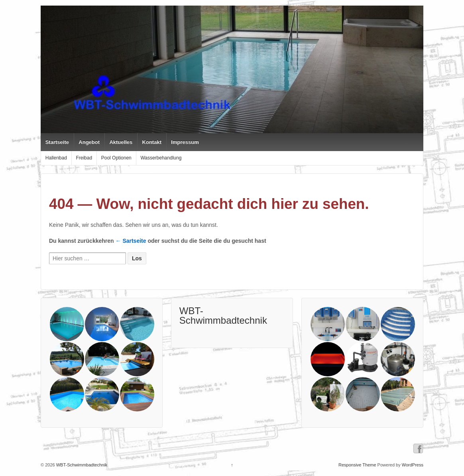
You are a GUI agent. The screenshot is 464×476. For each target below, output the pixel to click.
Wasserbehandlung (161, 158)
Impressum (185, 142)
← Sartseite (131, 241)
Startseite (57, 142)
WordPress (413, 465)
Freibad (84, 158)
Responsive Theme (357, 465)
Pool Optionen (116, 158)
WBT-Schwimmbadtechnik (223, 316)
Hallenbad (56, 158)
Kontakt (152, 142)
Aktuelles (121, 142)
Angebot (89, 142)
